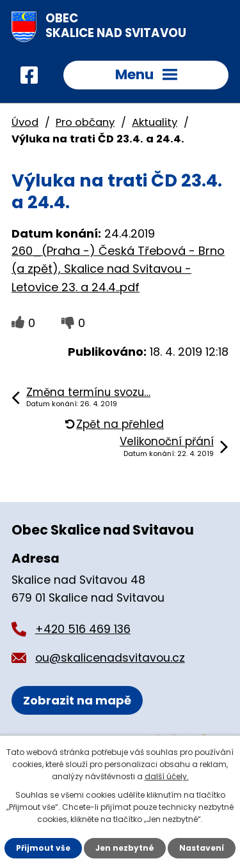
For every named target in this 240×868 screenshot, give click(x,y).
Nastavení (202, 848)
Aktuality (155, 122)
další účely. (167, 776)
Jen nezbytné (125, 848)
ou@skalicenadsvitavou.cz (110, 658)
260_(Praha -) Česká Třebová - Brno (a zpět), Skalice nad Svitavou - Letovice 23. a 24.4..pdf (118, 269)
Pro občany (85, 122)
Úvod (25, 122)
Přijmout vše (43, 848)
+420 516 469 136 (83, 629)
